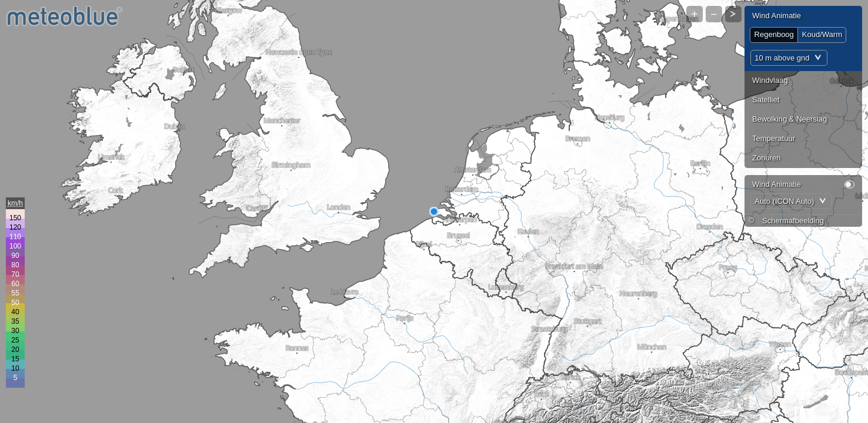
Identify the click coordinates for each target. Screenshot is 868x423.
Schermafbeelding (793, 221)
